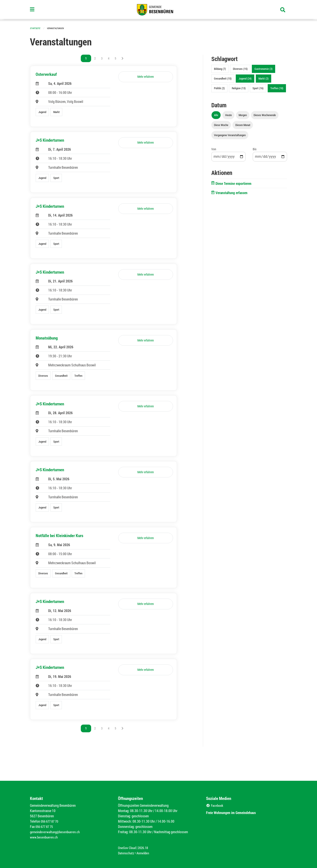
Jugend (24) (245, 78)
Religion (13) (239, 88)
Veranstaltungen (57, 28)
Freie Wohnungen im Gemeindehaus (235, 812)
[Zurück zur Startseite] (158, 11)
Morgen (243, 115)
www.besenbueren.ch (44, 837)
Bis (255, 149)
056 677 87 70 (51, 821)
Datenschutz (127, 853)
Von (214, 149)
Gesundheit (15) (223, 78)
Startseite (36, 28)
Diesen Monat (243, 125)
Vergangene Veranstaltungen (230, 135)
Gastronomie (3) (264, 69)
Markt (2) (264, 78)
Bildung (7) (220, 69)
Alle (216, 115)
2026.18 (145, 848)
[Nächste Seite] (123, 58)
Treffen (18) (277, 88)
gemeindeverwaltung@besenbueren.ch (57, 832)
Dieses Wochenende (265, 115)
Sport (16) (258, 88)
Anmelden (145, 853)
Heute (229, 115)
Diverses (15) (240, 69)
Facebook (215, 805)
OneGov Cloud (128, 848)
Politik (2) (219, 88)
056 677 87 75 (45, 826)
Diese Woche (221, 125)
